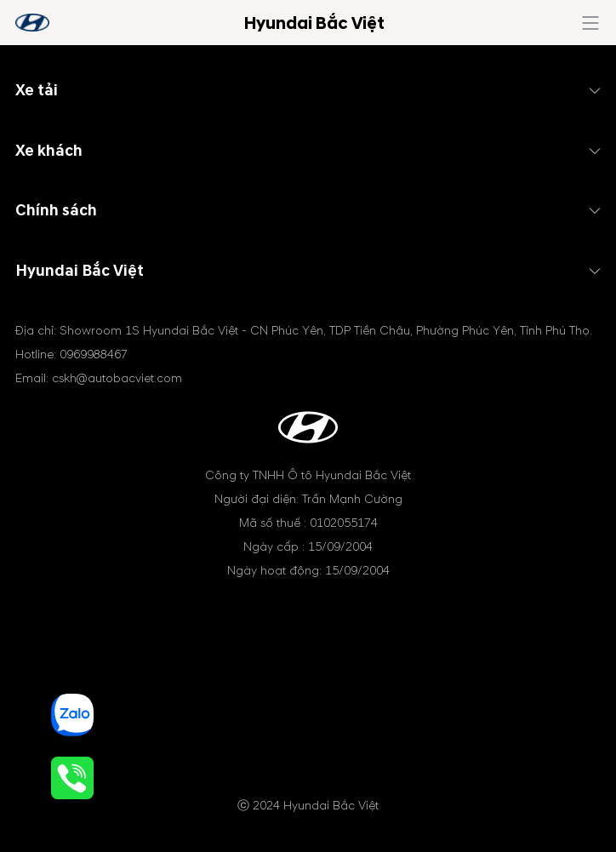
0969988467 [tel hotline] (94, 355)
